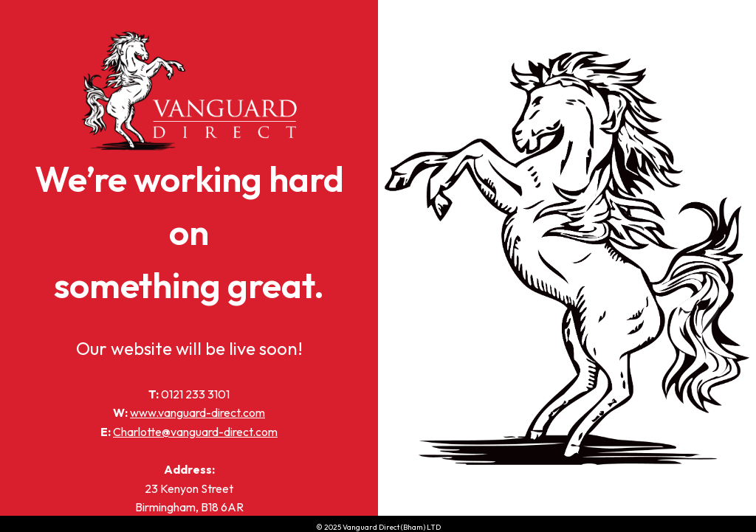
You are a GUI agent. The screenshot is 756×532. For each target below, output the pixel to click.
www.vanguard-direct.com (197, 412)
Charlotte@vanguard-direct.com (195, 432)
